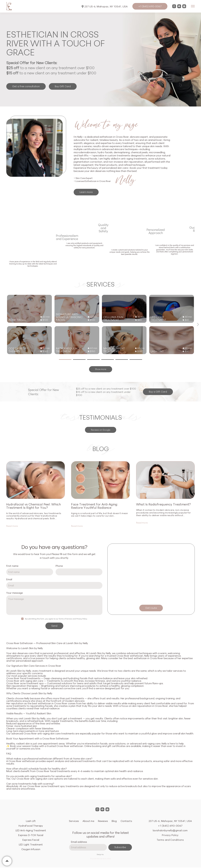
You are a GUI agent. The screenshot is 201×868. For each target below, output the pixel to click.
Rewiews (103, 821)
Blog (114, 821)
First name (12, 566)
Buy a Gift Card (158, 391)
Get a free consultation (26, 86)
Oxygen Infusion (31, 849)
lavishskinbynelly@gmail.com (170, 830)
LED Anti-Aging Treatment (31, 830)
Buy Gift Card (63, 86)
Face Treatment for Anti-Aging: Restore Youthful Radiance (95, 506)
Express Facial (31, 840)
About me (88, 821)
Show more (101, 369)
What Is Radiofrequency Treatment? (164, 504)
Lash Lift (31, 821)
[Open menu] (193, 6)
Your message (15, 593)
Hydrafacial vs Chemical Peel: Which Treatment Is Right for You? (34, 506)
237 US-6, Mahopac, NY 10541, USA (105, 6)
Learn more (86, 192)
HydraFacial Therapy (31, 826)
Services (74, 821)
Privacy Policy (170, 835)
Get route (151, 608)
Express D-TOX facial (31, 835)
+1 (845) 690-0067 (150, 6)
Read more (12, 526)
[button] (198, 324)
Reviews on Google (101, 430)
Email (9, 579)
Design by (100, 854)
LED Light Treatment (31, 844)
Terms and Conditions (170, 840)
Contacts (126, 821)
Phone (59, 566)
